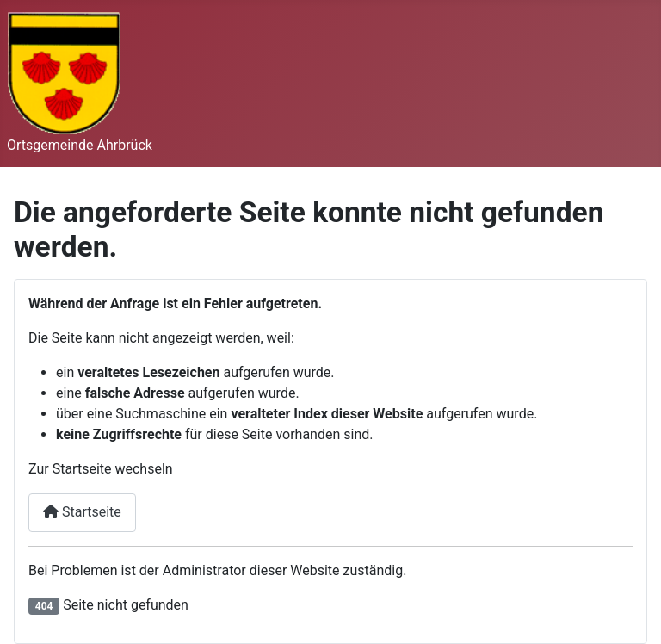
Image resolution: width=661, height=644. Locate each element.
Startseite (82, 512)
